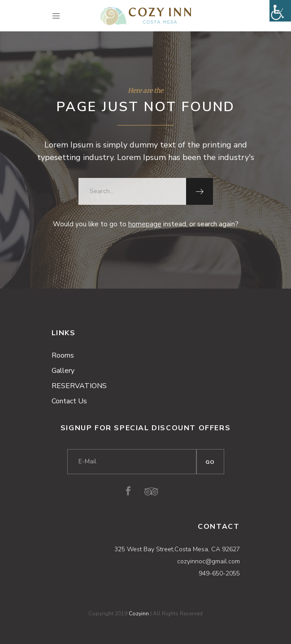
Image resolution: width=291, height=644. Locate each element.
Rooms (63, 355)
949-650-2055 (219, 573)
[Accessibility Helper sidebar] (280, 11)
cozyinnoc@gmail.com (208, 561)
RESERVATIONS (79, 386)
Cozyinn (139, 614)
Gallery (63, 371)
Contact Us (69, 401)
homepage (145, 224)
